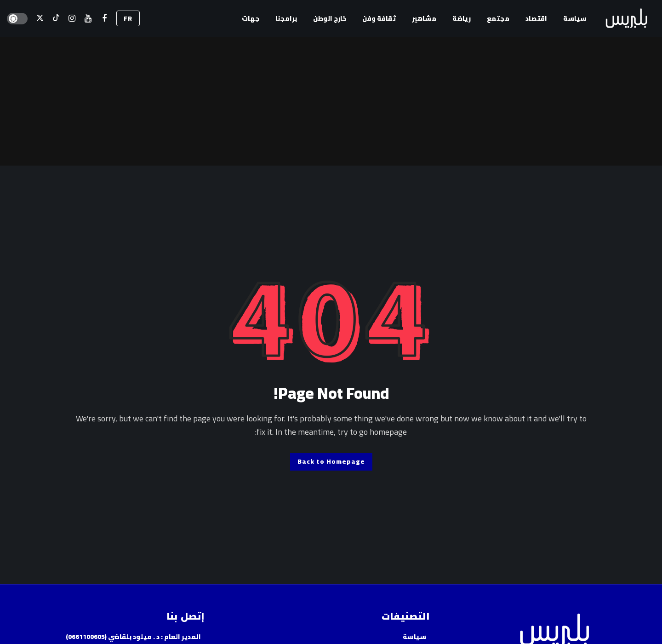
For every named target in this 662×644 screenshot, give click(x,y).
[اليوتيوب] (88, 19)
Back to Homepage (331, 461)
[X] (40, 19)
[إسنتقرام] (72, 19)
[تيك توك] (56, 19)
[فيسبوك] (104, 19)
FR (128, 18)
